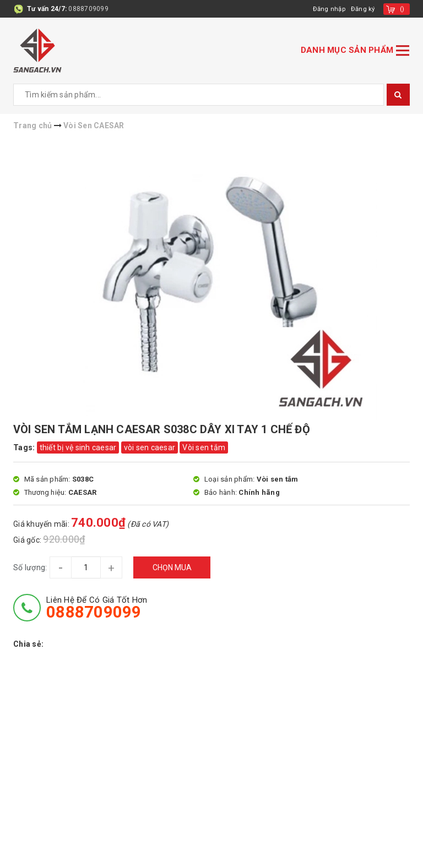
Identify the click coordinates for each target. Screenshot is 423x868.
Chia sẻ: (28, 644)
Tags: (25, 447)
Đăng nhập (327, 9)
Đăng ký (362, 9)
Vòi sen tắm (204, 447)
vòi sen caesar (150, 447)
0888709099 (88, 9)
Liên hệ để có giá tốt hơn (97, 608)
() (402, 9)
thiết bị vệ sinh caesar (78, 447)
